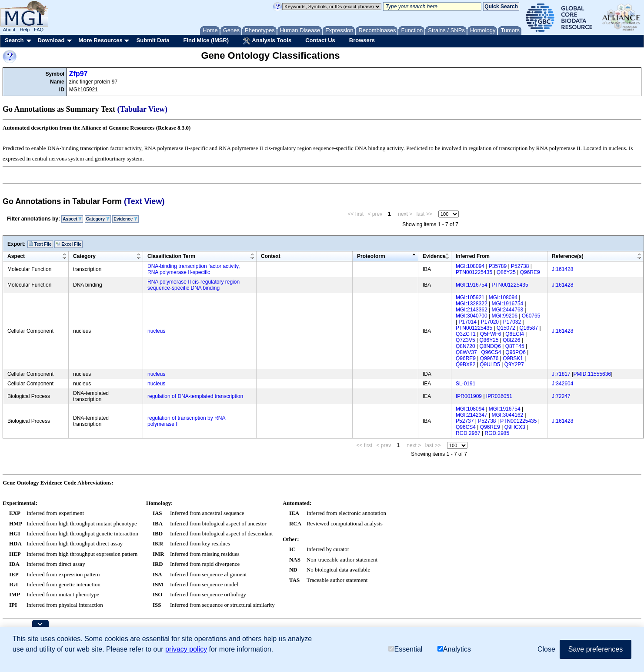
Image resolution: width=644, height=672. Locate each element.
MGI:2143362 (472, 310)
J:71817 (561, 374)
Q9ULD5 (490, 364)
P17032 (512, 322)
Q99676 (489, 358)
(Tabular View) (143, 109)
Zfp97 (78, 74)
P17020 (490, 322)
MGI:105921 (470, 298)
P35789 (498, 266)
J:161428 (562, 269)
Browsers (362, 40)
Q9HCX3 (515, 427)
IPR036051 (499, 396)
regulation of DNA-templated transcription (195, 396)
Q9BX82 (465, 364)
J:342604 (562, 384)
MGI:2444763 (508, 310)
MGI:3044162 (508, 415)
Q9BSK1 (513, 358)
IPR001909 (469, 396)
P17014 (467, 322)
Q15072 (506, 328)
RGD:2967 (468, 433)
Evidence (125, 219)
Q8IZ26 (511, 340)
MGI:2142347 (472, 415)
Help (25, 30)
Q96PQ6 (516, 352)
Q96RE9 (530, 272)
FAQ (39, 30)
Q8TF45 (515, 346)
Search (14, 40)
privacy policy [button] (186, 649)
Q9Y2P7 (514, 364)
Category (98, 219)
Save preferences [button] (596, 649)
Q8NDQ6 (490, 346)
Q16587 (529, 328)
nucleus (156, 331)
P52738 (520, 266)
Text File (40, 244)
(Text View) (144, 201)
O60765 (531, 316)
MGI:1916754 (472, 285)
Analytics (454, 649)
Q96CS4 (491, 352)
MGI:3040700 (472, 316)
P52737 (465, 421)
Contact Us (320, 40)
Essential (405, 649)
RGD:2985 (497, 433)
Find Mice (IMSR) (206, 40)
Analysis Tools (267, 41)
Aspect (72, 219)
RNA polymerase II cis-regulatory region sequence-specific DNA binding (194, 285)
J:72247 (561, 396)
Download (51, 40)
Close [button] (546, 649)
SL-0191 (465, 384)
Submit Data (153, 40)
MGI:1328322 (472, 304)
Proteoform (371, 256)
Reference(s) (568, 256)
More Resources (100, 40)
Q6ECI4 (515, 334)
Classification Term (171, 256)
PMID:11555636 (592, 374)
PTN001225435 (474, 272)
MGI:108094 (470, 266)
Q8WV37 (466, 352)
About (9, 30)
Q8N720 (465, 346)
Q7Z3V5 (465, 340)
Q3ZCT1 (466, 334)
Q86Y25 (506, 272)
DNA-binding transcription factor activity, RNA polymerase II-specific (194, 269)
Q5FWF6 (491, 334)
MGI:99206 (505, 316)
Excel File (68, 244)
